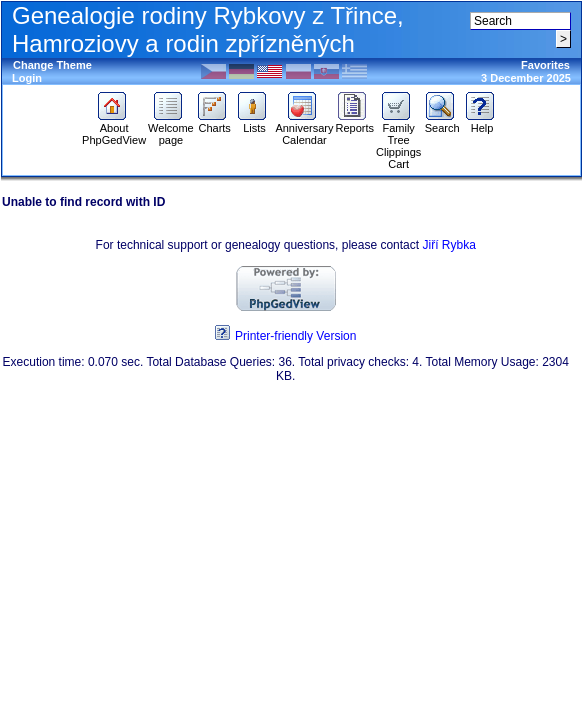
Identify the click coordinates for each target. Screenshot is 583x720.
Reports (354, 123)
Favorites (545, 65)
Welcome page (171, 129)
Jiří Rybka (448, 245)
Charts (214, 123)
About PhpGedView (114, 129)
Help (482, 123)
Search (442, 123)
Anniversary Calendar (304, 129)
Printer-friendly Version (295, 336)
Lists (254, 123)
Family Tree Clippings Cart (398, 141)
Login (27, 78)
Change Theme (52, 65)
